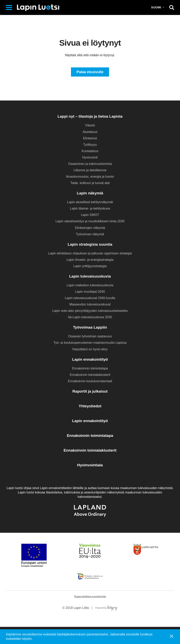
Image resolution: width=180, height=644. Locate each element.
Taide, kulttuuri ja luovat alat (90, 183)
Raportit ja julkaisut (90, 392)
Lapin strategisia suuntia (90, 245)
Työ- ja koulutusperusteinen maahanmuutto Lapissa (90, 343)
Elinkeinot (90, 139)
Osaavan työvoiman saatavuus (90, 337)
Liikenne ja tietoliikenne (90, 171)
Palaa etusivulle (90, 72)
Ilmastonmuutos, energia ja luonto (90, 177)
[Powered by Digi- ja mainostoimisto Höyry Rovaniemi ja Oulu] (106, 624)
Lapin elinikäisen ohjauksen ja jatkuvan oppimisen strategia (90, 254)
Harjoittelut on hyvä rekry (90, 350)
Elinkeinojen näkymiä (90, 228)
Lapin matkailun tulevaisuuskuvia (90, 286)
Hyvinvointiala (90, 465)
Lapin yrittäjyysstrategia (90, 266)
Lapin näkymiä (90, 193)
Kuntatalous (90, 151)
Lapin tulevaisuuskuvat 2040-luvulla (90, 298)
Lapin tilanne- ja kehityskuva (90, 209)
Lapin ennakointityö (90, 360)
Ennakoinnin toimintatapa (90, 369)
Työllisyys (90, 145)
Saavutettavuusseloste (90, 614)
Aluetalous (90, 132)
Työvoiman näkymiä (90, 235)
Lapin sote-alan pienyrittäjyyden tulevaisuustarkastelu (90, 311)
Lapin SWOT (90, 215)
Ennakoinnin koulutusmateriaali (90, 382)
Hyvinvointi (90, 158)
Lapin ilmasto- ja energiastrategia (90, 260)
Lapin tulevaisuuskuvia (90, 277)
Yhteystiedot (90, 406)
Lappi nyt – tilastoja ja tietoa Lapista (90, 117)
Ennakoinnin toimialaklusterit (90, 375)
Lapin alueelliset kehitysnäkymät (90, 202)
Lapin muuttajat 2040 (90, 292)
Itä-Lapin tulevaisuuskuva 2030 (90, 318)
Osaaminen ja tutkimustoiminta (90, 164)
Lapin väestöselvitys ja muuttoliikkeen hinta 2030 (90, 222)
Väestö (90, 126)
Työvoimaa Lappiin (90, 328)
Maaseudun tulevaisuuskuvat (90, 305)
